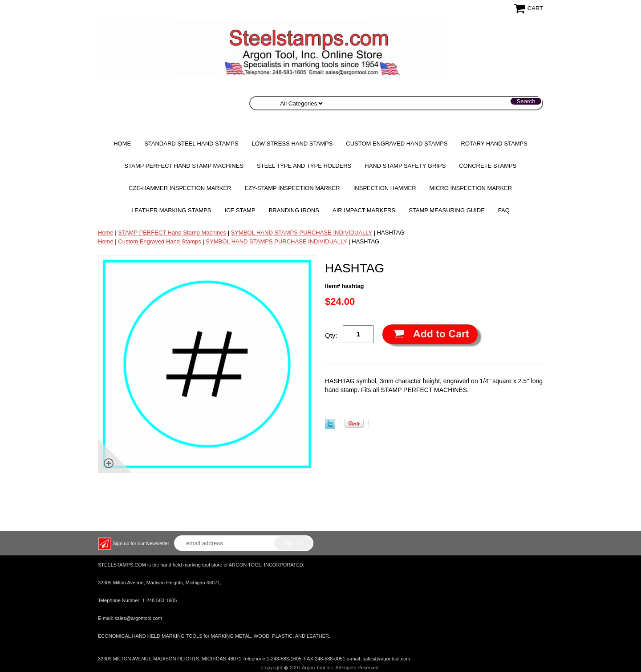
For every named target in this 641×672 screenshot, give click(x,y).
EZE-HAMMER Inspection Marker (180, 188)
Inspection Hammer (385, 188)
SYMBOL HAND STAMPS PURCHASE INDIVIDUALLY (302, 233)
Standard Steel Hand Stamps (191, 144)
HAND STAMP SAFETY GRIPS (405, 166)
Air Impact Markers (364, 210)
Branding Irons (294, 210)
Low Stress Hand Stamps (292, 144)
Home (122, 144)
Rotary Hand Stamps (494, 144)
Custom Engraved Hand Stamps (397, 144)
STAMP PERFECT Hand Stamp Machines (184, 166)
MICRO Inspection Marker (471, 188)
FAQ (504, 210)
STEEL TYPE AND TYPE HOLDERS (304, 166)
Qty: (331, 335)
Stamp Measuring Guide (447, 210)
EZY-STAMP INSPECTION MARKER (292, 188)
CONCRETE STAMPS (488, 166)
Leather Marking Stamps (171, 210)
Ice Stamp (240, 210)
